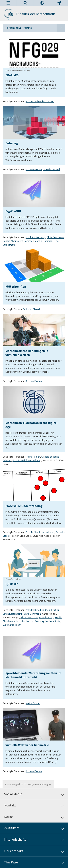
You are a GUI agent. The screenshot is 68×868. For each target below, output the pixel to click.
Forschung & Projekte (35, 28)
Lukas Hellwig (41, 784)
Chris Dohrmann (55, 237)
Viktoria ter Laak (29, 617)
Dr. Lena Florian (34, 169)
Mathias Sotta (53, 621)
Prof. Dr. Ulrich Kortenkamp (27, 460)
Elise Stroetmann (12, 625)
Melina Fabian (33, 457)
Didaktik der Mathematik (35, 14)
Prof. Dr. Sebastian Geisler (40, 101)
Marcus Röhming (44, 241)
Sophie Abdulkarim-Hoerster (18, 241)
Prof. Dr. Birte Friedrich (38, 610)
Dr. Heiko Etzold (51, 169)
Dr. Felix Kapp (46, 617)
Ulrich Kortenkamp (36, 237)
